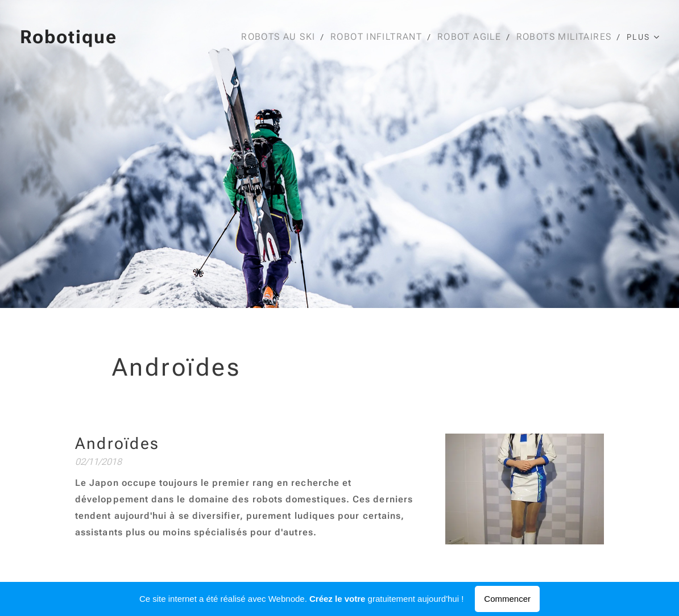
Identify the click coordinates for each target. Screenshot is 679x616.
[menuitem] (285, 37)
